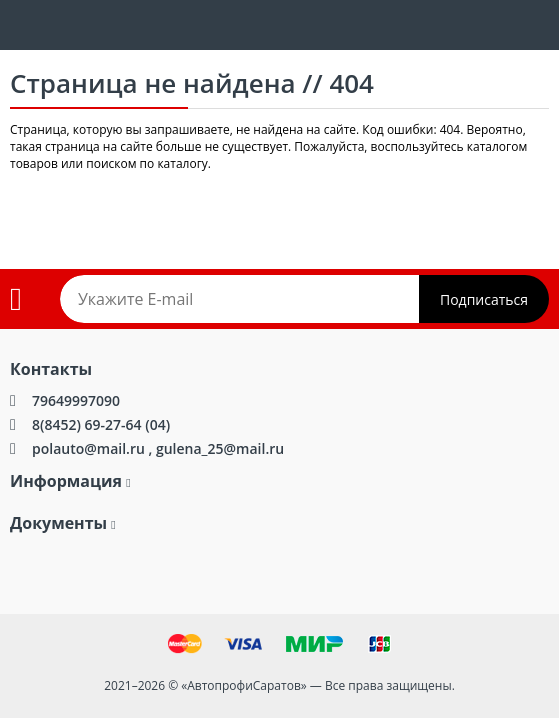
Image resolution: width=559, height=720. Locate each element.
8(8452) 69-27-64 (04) (101, 424)
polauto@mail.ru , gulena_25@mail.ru (158, 448)
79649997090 (76, 400)
